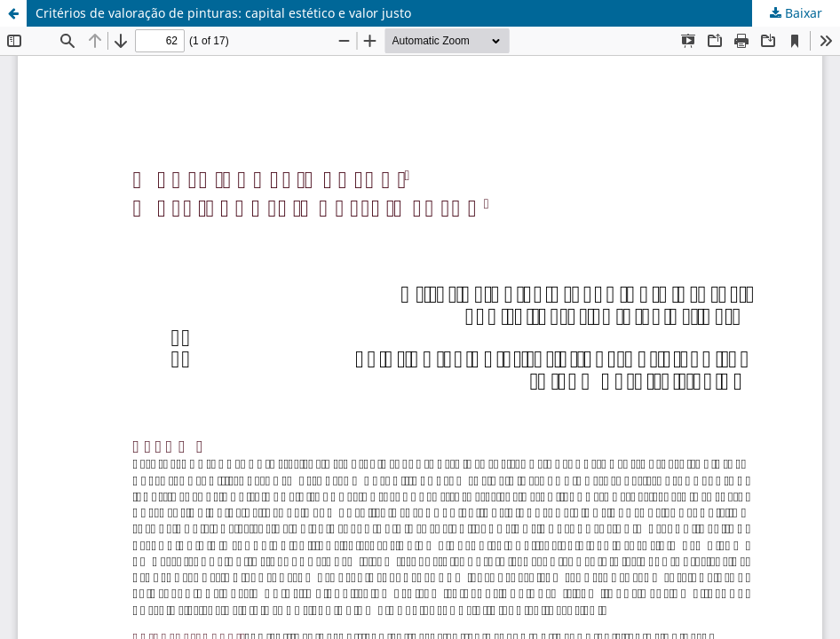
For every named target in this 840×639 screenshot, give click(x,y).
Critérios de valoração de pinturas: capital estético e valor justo (223, 13)
